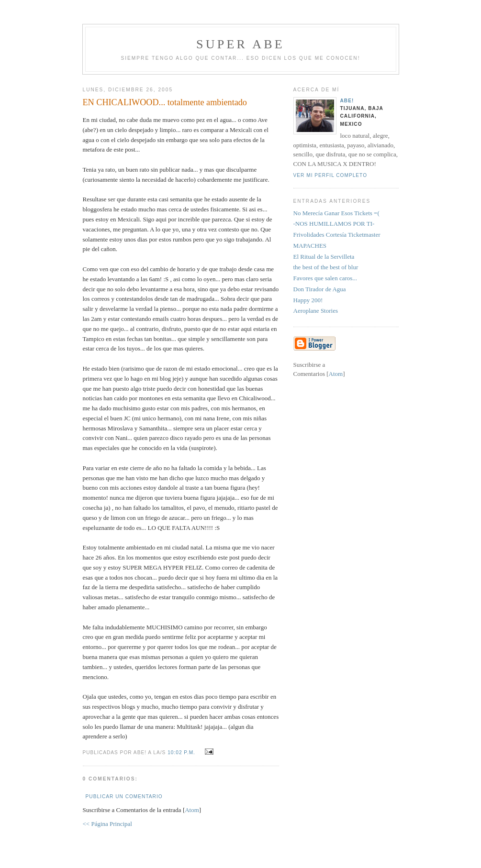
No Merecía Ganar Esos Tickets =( (336, 213)
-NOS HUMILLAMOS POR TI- (334, 224)
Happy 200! (308, 300)
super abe (240, 44)
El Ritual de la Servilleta (324, 257)
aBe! (347, 101)
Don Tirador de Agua (320, 289)
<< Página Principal (107, 824)
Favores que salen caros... (325, 278)
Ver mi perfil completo (330, 175)
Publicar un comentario (124, 797)
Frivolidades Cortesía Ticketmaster (337, 235)
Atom (192, 810)
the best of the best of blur (326, 267)
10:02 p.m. (182, 753)
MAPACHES (310, 246)
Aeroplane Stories (316, 311)
